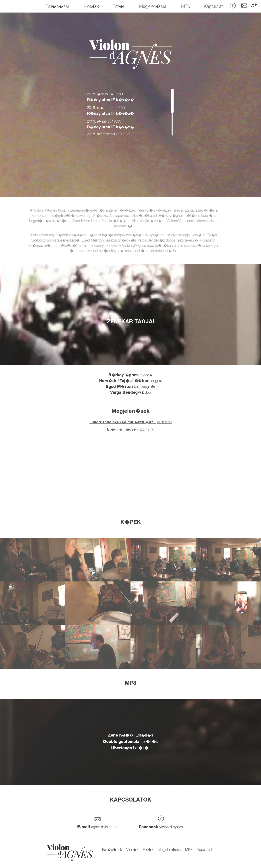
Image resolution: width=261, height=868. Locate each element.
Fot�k (119, 7)
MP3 (186, 7)
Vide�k (91, 7)
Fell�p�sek (58, 7)
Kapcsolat (213, 7)
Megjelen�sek (153, 7)
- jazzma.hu (131, 423)
